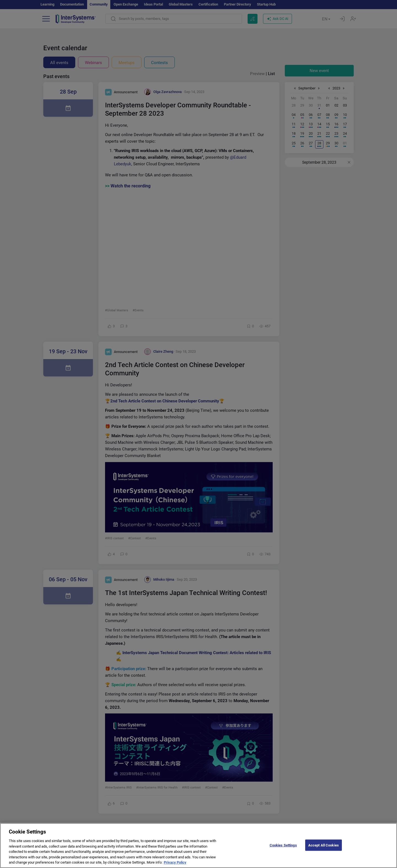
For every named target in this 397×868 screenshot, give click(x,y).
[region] (198, 846)
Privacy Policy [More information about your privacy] (175, 862)
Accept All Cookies (324, 845)
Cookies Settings (283, 845)
